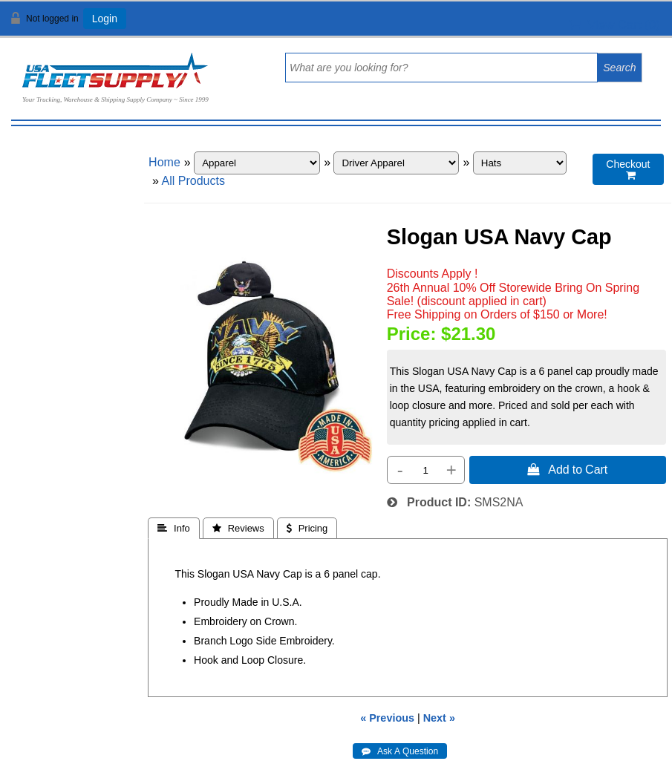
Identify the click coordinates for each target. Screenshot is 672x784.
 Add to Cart (567, 469)
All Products (193, 181)
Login (105, 19)
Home (164, 162)
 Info (174, 528)
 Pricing (307, 528)
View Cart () (614, 25)
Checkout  (628, 170)
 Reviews (238, 528)
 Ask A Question (400, 751)
